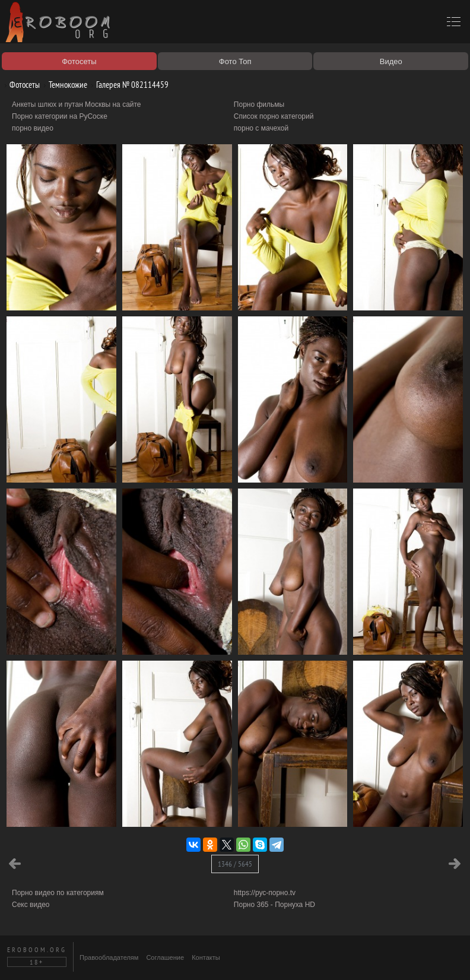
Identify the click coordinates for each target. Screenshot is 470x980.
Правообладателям (109, 957)
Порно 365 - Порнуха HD (274, 905)
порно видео (33, 128)
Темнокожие (63, 85)
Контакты (206, 957)
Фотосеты (20, 85)
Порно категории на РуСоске (60, 116)
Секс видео (31, 905)
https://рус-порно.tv (265, 893)
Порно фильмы (259, 104)
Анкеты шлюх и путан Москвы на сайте (77, 104)
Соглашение (165, 957)
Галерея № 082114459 (128, 85)
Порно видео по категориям (58, 893)
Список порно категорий (274, 116)
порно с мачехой (261, 128)
